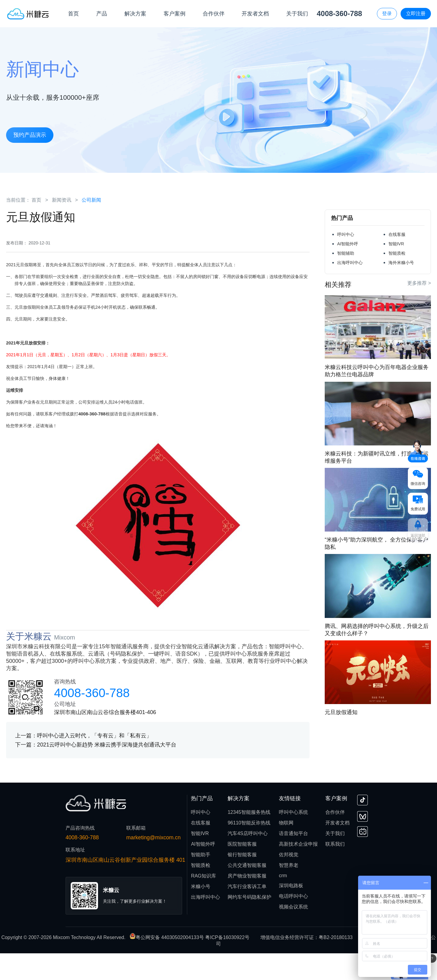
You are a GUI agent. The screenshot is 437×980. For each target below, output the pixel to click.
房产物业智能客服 (247, 903)
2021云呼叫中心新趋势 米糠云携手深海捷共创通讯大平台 (107, 771)
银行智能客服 (242, 881)
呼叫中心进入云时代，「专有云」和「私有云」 (94, 762)
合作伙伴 (335, 839)
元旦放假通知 (341, 712)
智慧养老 (289, 892)
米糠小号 (201, 913)
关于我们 (335, 860)
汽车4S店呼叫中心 (248, 860)
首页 (36, 200)
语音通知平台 (293, 860)
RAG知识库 (203, 903)
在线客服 (397, 234)
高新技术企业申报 (298, 871)
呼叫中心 (346, 234)
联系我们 (335, 871)
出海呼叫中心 (350, 263)
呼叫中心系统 (293, 839)
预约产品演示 (30, 134)
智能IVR (396, 244)
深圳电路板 (291, 912)
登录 (387, 13)
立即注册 (416, 13)
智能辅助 (346, 253)
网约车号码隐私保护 (249, 924)
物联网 (286, 849)
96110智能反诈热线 (249, 849)
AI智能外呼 (348, 244)
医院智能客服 (242, 871)
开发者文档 (337, 849)
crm (283, 902)
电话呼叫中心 (293, 923)
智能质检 (397, 253)
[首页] (28, 13)
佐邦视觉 (289, 881)
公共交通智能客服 (247, 892)
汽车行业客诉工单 (247, 913)
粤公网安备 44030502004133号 (167, 964)
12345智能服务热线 (249, 839)
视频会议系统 (293, 933)
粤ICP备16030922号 (227, 964)
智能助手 (201, 881)
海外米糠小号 (401, 263)
